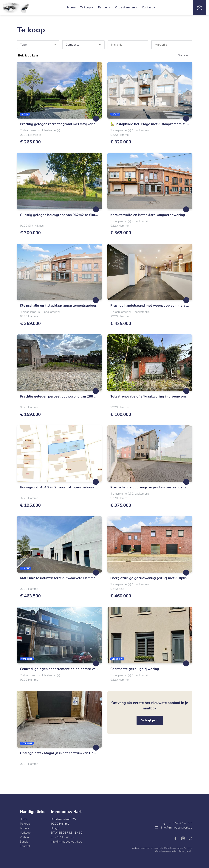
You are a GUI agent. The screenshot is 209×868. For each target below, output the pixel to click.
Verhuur (25, 837)
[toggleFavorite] (96, 119)
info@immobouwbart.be (66, 842)
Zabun (180, 848)
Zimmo (189, 848)
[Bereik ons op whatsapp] (190, 838)
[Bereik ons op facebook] (177, 838)
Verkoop (25, 833)
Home (71, 7)
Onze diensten (126, 7)
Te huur (104, 7)
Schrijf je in (150, 720)
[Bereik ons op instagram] (184, 838)
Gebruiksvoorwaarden (167, 851)
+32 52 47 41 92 (63, 837)
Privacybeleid (186, 851)
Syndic (24, 842)
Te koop (87, 7)
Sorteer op (185, 55)
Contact (149, 7)
